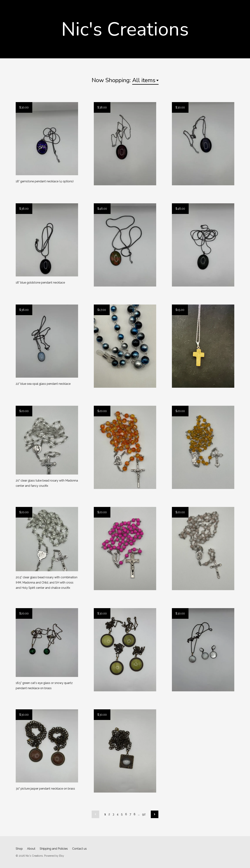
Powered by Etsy (54, 856)
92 (144, 814)
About (31, 849)
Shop (19, 849)
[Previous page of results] (95, 814)
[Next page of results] (155, 814)
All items (144, 80)
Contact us (79, 849)
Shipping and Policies (54, 849)
